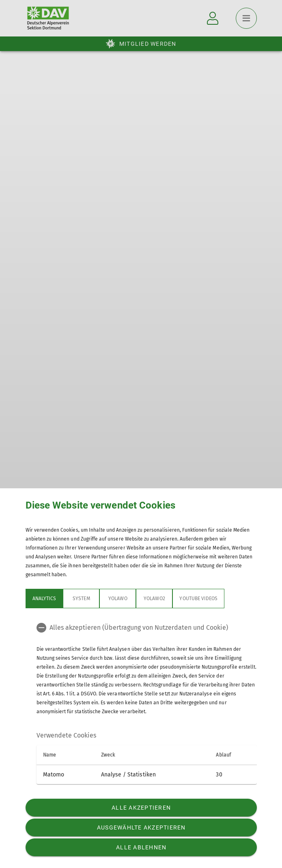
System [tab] (81, 599)
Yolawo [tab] (118, 599)
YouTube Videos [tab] (198, 599)
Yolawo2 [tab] (154, 599)
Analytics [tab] (44, 599)
